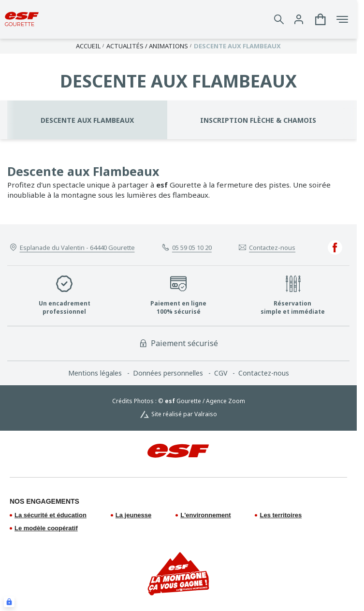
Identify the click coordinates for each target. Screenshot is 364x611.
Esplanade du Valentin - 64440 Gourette (77, 247)
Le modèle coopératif (46, 528)
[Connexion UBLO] (9, 602)
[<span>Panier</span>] (320, 19)
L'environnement (205, 515)
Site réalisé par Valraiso (184, 414)
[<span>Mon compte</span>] (299, 19)
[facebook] (335, 247)
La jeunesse (133, 515)
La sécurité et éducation (51, 515)
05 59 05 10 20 (192, 247)
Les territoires (281, 515)
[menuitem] (101, 373)
